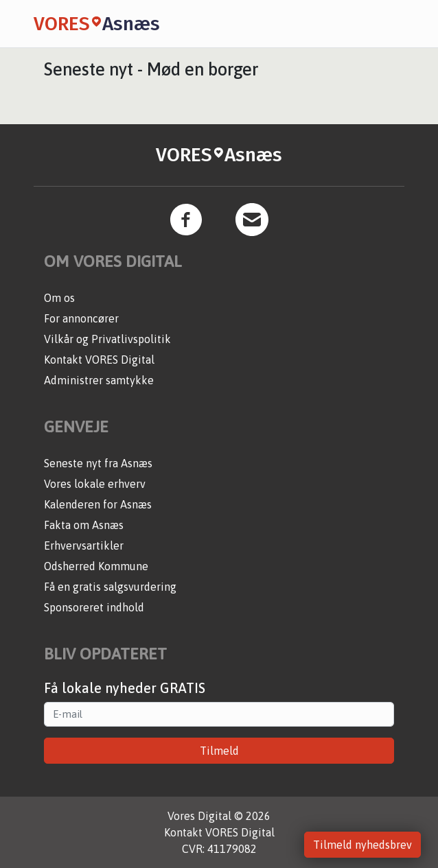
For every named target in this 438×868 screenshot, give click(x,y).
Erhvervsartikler (84, 546)
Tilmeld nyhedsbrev (362, 845)
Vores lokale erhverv (95, 484)
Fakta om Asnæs (84, 525)
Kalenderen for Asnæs (98, 504)
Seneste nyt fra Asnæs (98, 463)
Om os (59, 298)
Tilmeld (219, 751)
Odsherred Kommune (96, 566)
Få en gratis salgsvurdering (110, 587)
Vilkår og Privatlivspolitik (107, 339)
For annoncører (81, 318)
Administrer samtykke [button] (99, 380)
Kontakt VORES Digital (99, 360)
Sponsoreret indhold (94, 607)
